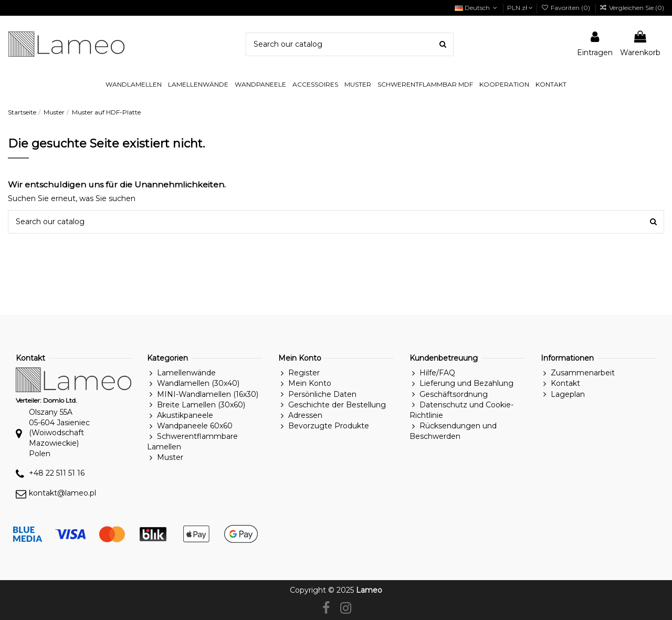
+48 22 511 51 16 (57, 473)
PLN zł (520, 8)
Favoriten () (566, 8)
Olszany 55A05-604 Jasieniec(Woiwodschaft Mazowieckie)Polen (59, 433)
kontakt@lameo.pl (62, 493)
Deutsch (477, 8)
